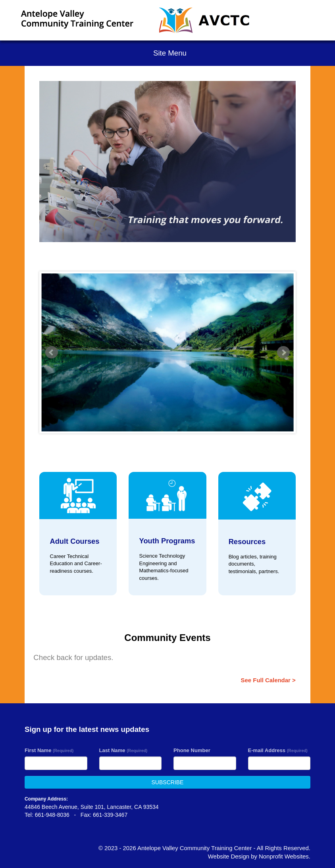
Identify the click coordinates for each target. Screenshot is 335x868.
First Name (49, 750)
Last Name (123, 750)
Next (283, 352)
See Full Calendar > (268, 680)
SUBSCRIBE (168, 782)
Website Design (229, 856)
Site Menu (167, 53)
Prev (52, 352)
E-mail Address (278, 750)
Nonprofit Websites (284, 856)
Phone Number (192, 750)
